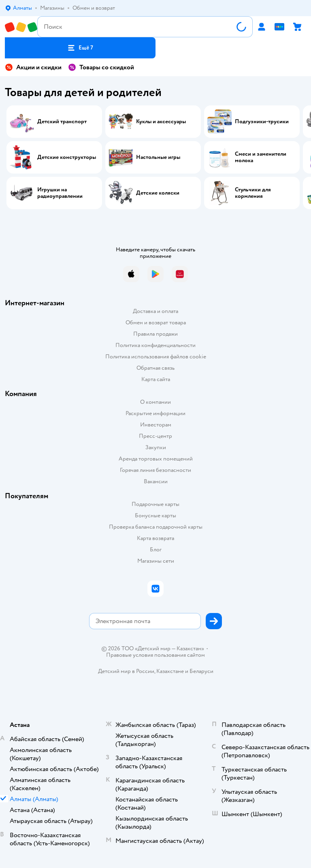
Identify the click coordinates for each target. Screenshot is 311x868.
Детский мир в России (126, 671)
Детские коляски (158, 193)
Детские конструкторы (67, 157)
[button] (80, 48)
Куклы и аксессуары (161, 122)
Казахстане (170, 671)
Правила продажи (155, 334)
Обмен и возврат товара (156, 323)
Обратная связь (155, 368)
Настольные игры (158, 157)
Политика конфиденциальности (155, 345)
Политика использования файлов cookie (156, 357)
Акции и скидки (33, 67)
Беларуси (201, 671)
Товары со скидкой (101, 67)
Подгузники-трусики (262, 122)
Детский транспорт (62, 122)
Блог (156, 550)
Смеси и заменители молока (261, 157)
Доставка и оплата (155, 311)
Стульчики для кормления (253, 193)
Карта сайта (156, 379)
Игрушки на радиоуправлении (60, 193)
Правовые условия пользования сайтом (155, 655)
